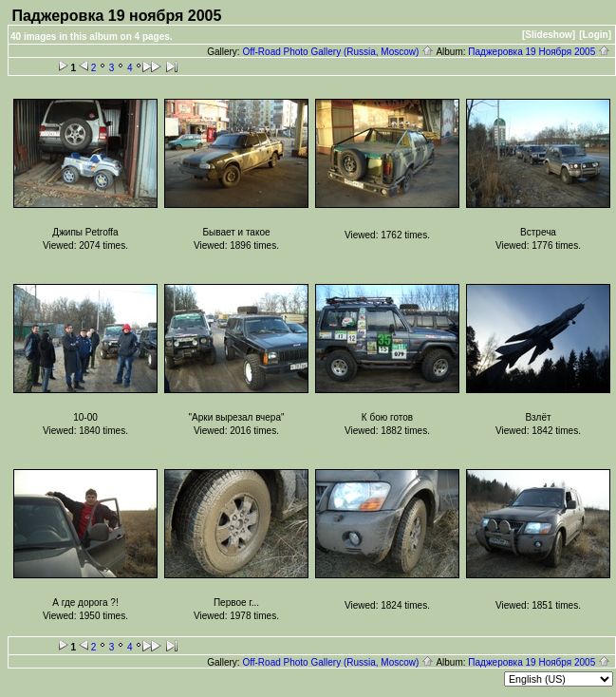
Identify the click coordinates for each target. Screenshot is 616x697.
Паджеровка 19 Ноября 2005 (539, 52)
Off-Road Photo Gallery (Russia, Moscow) (338, 52)
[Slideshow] (549, 35)
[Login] (595, 35)
